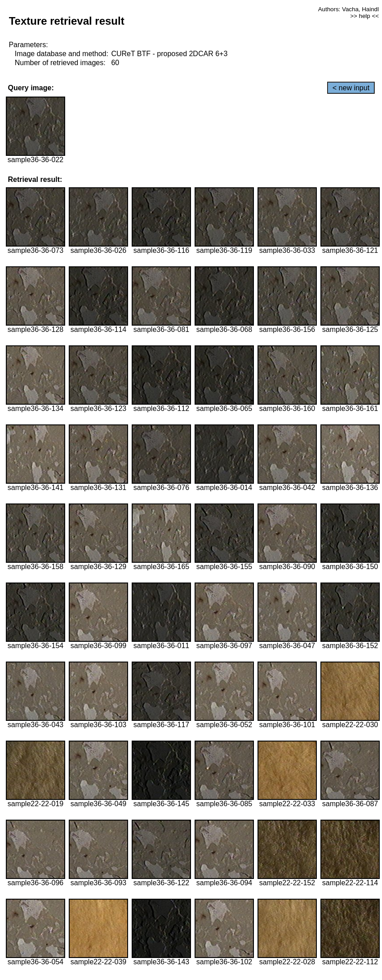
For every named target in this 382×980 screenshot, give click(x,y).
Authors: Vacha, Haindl (349, 9)
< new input (351, 88)
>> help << (364, 16)
